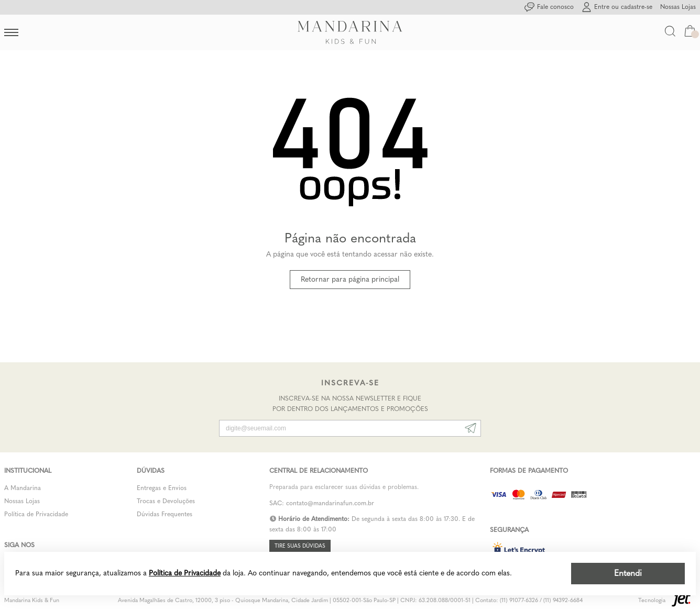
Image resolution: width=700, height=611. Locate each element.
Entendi (628, 573)
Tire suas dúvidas (300, 546)
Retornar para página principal (350, 279)
